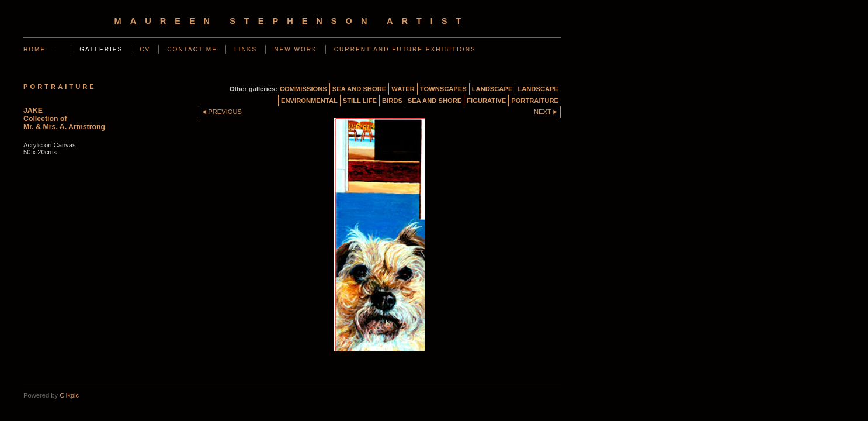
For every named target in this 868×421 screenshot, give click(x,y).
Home (34, 49)
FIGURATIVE (486, 101)
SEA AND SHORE (359, 89)
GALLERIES (101, 49)
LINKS (246, 49)
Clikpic (69, 395)
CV (145, 49)
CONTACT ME (192, 49)
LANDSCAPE (492, 89)
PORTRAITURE (535, 101)
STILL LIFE (360, 101)
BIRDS (392, 101)
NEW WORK (296, 49)
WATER (403, 89)
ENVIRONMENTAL (309, 101)
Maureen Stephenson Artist (292, 21)
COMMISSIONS (303, 89)
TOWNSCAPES (443, 89)
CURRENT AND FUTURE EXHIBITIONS (405, 49)
